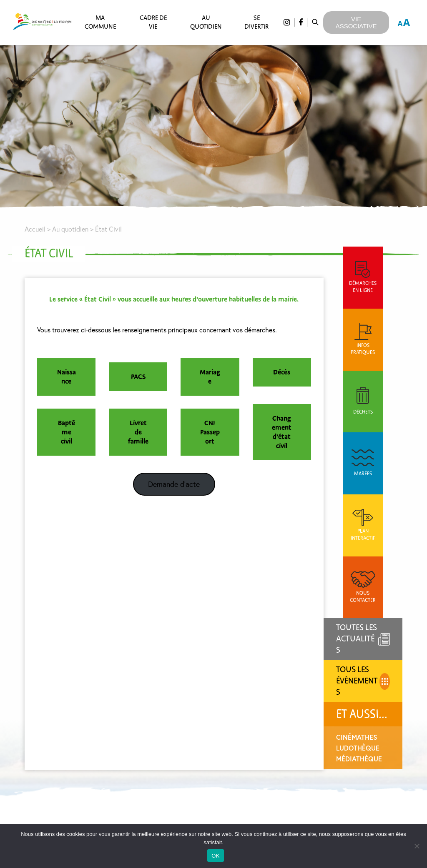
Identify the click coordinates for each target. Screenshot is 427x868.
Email (305, 718)
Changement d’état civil (285, 432)
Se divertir (256, 22)
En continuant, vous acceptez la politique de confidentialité (347, 751)
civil (67, 441)
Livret (140, 423)
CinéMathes (361, 578)
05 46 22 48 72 (108, 763)
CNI (213, 423)
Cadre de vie (153, 22)
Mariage (213, 377)
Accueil (35, 229)
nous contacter (116, 739)
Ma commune (100, 22)
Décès (285, 372)
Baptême (67, 428)
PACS (140, 377)
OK (215, 856)
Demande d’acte (176, 484)
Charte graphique (241, 756)
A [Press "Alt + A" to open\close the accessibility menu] (404, 22)
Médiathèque (363, 600)
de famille (140, 437)
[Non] (417, 846)
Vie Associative (356, 22)
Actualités (241, 727)
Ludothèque (362, 589)
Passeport (213, 437)
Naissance (67, 377)
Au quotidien (206, 22)
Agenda (241, 741)
